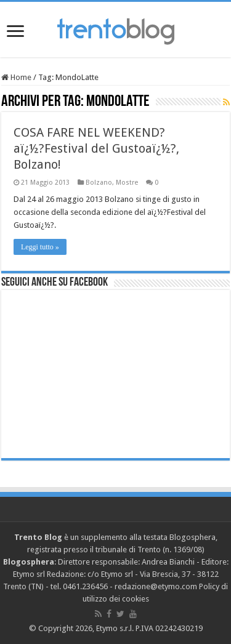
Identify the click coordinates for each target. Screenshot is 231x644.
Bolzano (99, 183)
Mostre (127, 183)
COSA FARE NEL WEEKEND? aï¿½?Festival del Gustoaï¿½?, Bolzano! (96, 148)
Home (16, 77)
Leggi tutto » (40, 247)
